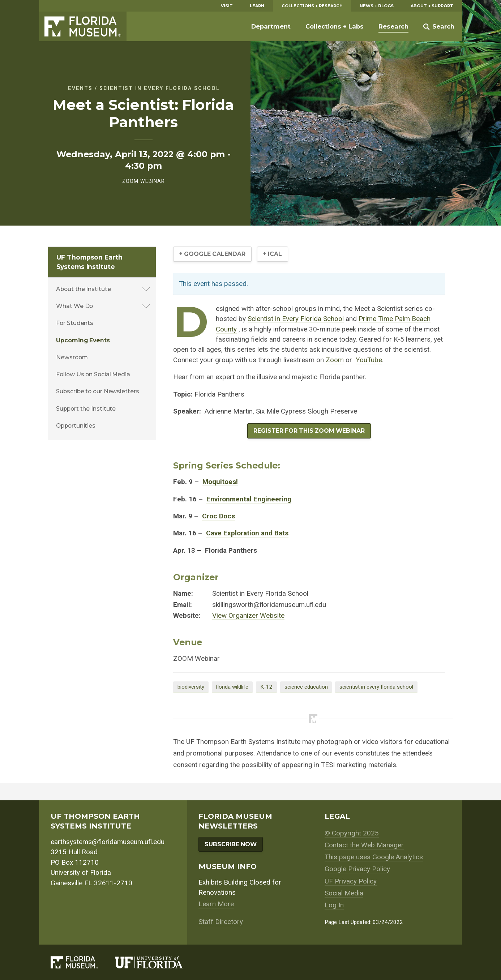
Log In (334, 905)
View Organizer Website (248, 615)
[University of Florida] (157, 962)
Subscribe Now (231, 844)
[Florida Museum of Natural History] (83, 962)
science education (306, 687)
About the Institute (83, 289)
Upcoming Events (83, 340)
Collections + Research (312, 6)
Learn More (216, 904)
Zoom (335, 360)
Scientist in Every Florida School (160, 88)
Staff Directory (221, 922)
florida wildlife (232, 687)
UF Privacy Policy (351, 881)
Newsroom (72, 357)
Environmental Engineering (249, 499)
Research (393, 26)
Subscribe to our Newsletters (97, 391)
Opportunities (76, 426)
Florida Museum (83, 26)
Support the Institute (86, 409)
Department (271, 26)
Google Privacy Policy (357, 869)
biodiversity (191, 687)
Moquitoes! (220, 482)
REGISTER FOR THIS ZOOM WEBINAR (309, 431)
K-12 (266, 687)
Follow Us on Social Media (93, 374)
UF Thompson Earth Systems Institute (89, 262)
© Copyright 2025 (352, 833)
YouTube (369, 360)
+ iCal (273, 254)
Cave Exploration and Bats (247, 533)
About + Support (432, 6)
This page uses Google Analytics (374, 857)
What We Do (74, 306)
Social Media (344, 893)
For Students (75, 323)
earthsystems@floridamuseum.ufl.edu (108, 842)
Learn (257, 6)
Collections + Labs (335, 26)
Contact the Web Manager (364, 845)
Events (80, 88)
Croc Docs (219, 516)
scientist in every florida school (376, 687)
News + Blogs (377, 6)
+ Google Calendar (212, 254)
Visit (227, 6)
